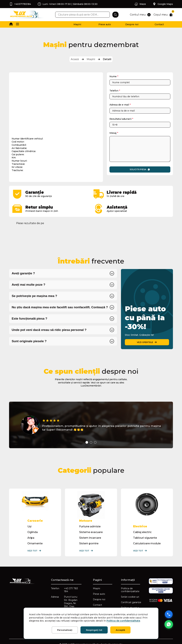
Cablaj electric (142, 532)
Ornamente (35, 543)
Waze (140, 4)
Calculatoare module (147, 543)
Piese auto (105, 24)
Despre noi (132, 24)
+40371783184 (20, 4)
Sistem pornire (89, 543)
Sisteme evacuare (91, 532)
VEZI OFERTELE (147, 342)
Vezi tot (34, 551)
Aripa (31, 538)
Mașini (77, 24)
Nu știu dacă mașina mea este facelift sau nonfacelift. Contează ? (60, 307)
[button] (17, 24)
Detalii (107, 59)
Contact (159, 24)
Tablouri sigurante (145, 538)
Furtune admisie (90, 526)
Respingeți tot (94, 630)
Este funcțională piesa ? (29, 319)
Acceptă (120, 630)
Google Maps (163, 4)
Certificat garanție (131, 602)
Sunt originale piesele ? (29, 341)
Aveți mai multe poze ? (28, 285)
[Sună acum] (169, 614)
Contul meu (140, 15)
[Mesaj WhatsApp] (169, 624)
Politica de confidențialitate (130, 590)
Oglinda (33, 532)
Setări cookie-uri (130, 597)
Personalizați (65, 630)
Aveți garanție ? (23, 273)
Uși (29, 526)
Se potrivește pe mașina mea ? (34, 296)
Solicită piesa (140, 169)
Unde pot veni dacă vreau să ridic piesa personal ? (49, 330)
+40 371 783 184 (71, 590)
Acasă (75, 59)
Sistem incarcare (90, 538)
